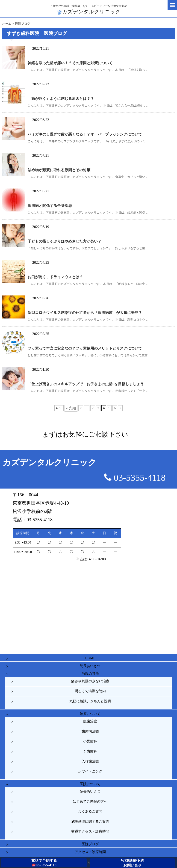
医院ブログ (90, 844)
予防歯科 (90, 751)
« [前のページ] (81, 408)
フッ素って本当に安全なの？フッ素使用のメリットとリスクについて (85, 348)
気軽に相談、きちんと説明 (90, 701)
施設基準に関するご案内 (90, 822)
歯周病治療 (90, 731)
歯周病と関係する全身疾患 (50, 206)
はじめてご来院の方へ (90, 801)
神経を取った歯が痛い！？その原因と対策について (70, 63)
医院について (90, 784)
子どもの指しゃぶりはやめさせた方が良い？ (65, 241)
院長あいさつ (90, 666)
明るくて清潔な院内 (90, 691)
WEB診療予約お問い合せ (132, 863)
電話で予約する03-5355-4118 (44, 863)
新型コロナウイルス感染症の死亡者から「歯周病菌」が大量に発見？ (85, 313)
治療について (90, 714)
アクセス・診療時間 (90, 852)
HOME (90, 658)
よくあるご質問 (90, 811)
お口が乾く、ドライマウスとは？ (55, 277)
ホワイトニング (90, 771)
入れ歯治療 (90, 761)
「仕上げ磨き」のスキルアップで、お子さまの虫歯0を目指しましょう (86, 384)
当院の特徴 (90, 674)
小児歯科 (90, 741)
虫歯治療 (90, 721)
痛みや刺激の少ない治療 (90, 681)
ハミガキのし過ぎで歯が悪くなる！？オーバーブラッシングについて (85, 134)
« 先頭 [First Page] (71, 408)
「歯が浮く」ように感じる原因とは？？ (61, 99)
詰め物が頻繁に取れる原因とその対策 (59, 170)
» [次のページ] (120, 408)
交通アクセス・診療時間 (90, 831)
